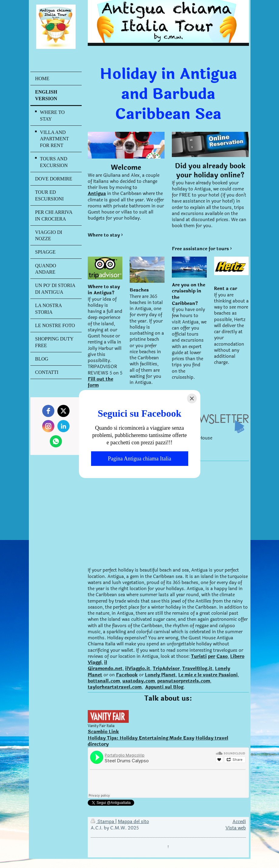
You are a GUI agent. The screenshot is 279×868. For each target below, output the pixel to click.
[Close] (192, 398)
